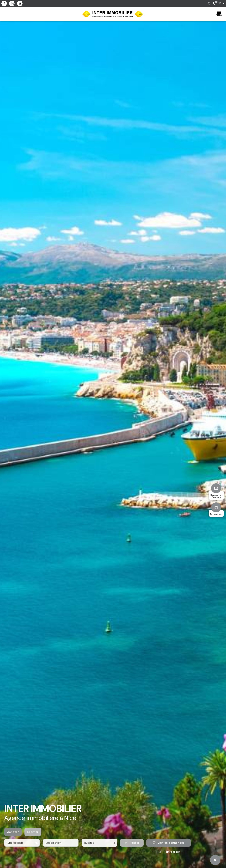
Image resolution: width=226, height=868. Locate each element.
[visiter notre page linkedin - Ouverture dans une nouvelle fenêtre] (12, 3)
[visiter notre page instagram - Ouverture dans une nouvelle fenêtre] (20, 3)
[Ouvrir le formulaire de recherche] (132, 848)
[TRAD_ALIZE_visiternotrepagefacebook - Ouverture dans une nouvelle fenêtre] (4, 3)
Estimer (33, 837)
